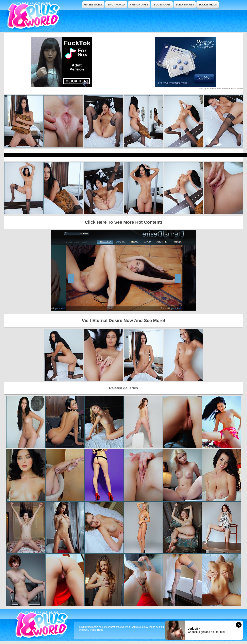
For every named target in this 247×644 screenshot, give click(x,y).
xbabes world (93, 5)
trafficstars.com (235, 89)
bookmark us (208, 5)
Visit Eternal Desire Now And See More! (123, 320)
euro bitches (185, 5)
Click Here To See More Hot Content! (123, 222)
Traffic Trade (96, 630)
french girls (139, 5)
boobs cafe (162, 5)
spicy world (116, 5)
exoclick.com (214, 89)
